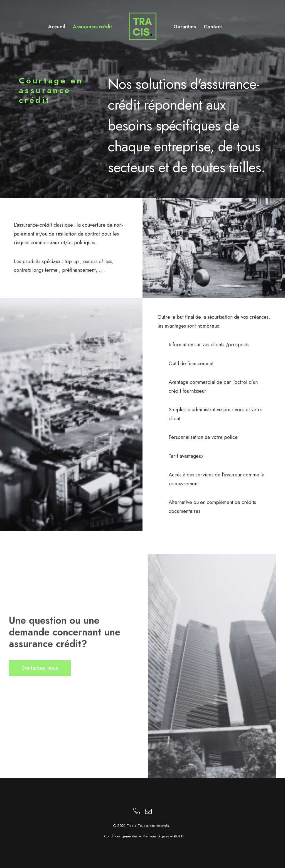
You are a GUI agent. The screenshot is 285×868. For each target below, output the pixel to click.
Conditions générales (121, 836)
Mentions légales (156, 836)
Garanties (185, 27)
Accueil (57, 27)
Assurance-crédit (92, 27)
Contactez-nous (40, 684)
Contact (213, 27)
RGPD (179, 836)
